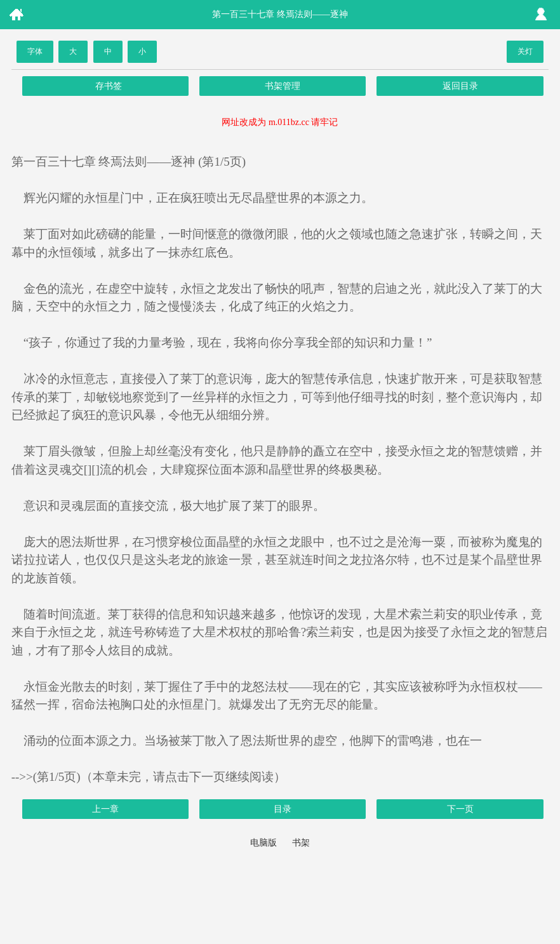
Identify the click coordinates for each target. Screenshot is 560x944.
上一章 (105, 809)
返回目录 (460, 86)
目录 (283, 809)
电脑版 (263, 843)
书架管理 (283, 86)
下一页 (460, 809)
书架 (301, 843)
